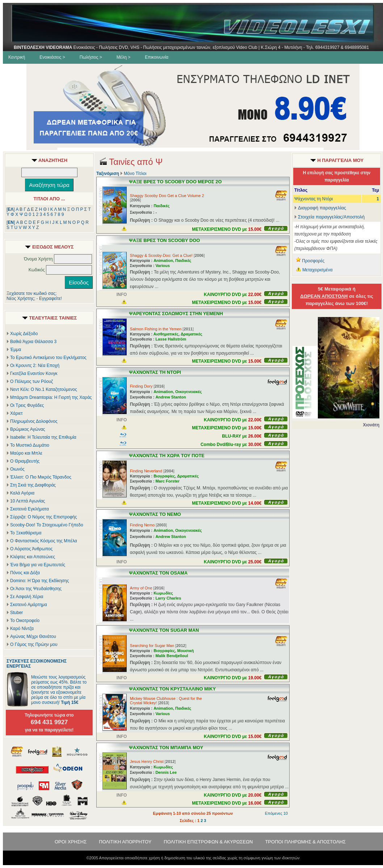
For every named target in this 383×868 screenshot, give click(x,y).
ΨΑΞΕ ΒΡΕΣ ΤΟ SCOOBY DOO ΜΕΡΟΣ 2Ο (175, 182)
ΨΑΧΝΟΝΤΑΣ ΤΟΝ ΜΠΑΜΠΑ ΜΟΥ (166, 748)
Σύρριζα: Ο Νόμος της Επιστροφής (43, 517)
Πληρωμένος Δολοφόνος (34, 421)
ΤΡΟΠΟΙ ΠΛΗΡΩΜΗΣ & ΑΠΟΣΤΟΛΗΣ (305, 842)
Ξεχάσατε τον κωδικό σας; (31, 293)
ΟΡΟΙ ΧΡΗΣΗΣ (71, 842)
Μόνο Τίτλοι (135, 174)
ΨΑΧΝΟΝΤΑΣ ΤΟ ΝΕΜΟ (155, 514)
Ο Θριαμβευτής (25, 461)
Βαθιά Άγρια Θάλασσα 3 (33, 342)
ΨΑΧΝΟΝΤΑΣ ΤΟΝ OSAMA (158, 573)
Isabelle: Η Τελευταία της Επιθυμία (43, 437)
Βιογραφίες (164, 476)
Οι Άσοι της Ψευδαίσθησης (36, 589)
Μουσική (186, 651)
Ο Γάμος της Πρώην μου (34, 644)
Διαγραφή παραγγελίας (320, 208)
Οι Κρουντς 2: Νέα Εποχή (35, 366)
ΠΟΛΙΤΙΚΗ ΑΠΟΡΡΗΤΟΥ (125, 842)
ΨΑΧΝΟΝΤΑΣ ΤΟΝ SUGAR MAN (164, 630)
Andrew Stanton (171, 397)
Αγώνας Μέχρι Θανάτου (33, 637)
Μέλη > (123, 57)
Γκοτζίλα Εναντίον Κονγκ (34, 374)
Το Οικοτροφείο (25, 621)
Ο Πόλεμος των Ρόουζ (31, 381)
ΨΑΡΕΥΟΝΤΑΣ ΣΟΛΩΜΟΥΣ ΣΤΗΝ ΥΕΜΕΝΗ (176, 314)
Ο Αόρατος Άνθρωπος (31, 549)
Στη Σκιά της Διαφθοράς (33, 485)
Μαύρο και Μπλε (26, 453)
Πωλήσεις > (91, 57)
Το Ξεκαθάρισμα (26, 533)
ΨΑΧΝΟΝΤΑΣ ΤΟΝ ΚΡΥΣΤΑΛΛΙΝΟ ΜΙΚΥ (172, 689)
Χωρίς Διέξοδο (24, 334)
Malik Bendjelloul (172, 656)
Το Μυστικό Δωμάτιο (30, 445)
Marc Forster (167, 481)
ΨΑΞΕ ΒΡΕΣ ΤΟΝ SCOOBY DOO (164, 240)
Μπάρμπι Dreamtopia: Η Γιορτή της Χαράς (51, 397)
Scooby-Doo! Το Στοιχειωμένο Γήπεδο (47, 525)
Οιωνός (17, 469)
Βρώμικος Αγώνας (28, 429)
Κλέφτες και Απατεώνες (33, 557)
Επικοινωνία (157, 57)
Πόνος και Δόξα (25, 573)
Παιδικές (161, 206)
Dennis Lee (166, 772)
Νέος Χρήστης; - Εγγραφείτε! (34, 299)
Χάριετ (16, 413)
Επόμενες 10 (276, 813)
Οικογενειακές (188, 392)
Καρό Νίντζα (22, 629)
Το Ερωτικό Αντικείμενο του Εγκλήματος (48, 358)
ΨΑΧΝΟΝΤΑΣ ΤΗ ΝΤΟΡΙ (155, 372)
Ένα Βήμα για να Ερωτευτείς (38, 565)
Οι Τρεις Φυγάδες (27, 405)
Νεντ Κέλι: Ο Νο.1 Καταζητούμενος (44, 389)
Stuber (16, 613)
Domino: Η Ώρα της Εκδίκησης (39, 581)
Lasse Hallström (171, 339)
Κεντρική (17, 57)
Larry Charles (168, 598)
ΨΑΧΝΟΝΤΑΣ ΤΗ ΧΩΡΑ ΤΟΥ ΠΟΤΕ (167, 456)
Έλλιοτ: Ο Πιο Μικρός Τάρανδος (41, 477)
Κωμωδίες (163, 593)
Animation (163, 260)
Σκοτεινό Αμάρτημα (29, 605)
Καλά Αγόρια (22, 493)
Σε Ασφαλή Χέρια (27, 597)
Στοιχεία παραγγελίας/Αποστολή (331, 217)
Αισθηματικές (166, 334)
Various (163, 266)
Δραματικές (191, 334)
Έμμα (16, 350)
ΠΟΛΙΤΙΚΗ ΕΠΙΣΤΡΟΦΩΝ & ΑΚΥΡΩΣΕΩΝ (208, 842)
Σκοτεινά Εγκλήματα (30, 509)
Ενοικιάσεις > (52, 57)
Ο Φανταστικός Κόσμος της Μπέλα (44, 541)
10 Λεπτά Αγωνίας (28, 501)
